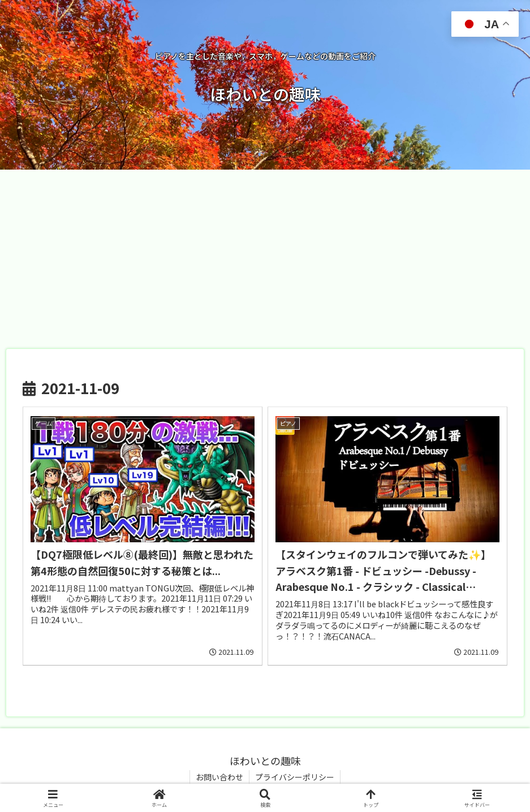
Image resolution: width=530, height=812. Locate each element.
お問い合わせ (219, 777)
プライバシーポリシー (295, 777)
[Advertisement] (265, 256)
